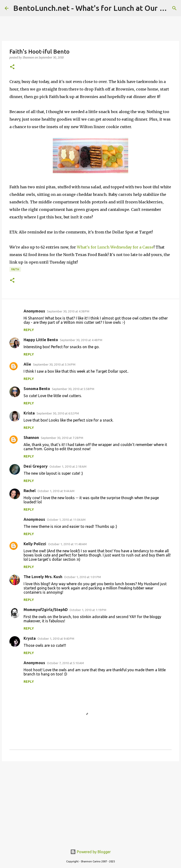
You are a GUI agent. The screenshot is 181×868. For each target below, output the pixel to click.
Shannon (31, 438)
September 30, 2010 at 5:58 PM (73, 389)
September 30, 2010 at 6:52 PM (58, 413)
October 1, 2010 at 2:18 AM (68, 466)
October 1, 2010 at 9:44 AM (56, 491)
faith (15, 269)
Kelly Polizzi (35, 544)
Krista (29, 413)
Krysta (30, 638)
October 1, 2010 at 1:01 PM (82, 577)
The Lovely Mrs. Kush (43, 577)
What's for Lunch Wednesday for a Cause (115, 247)
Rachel (30, 491)
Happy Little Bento (41, 340)
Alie (27, 364)
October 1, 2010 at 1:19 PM (88, 610)
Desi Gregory (36, 466)
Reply (29, 330)
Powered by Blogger (90, 852)
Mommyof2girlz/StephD (46, 610)
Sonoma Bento (37, 389)
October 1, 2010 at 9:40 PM (56, 639)
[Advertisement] (90, 801)
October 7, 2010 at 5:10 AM (65, 663)
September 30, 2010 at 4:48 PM (81, 340)
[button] (12, 67)
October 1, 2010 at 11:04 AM (66, 520)
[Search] (174, 8)
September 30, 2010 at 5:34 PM (54, 364)
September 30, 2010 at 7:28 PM (62, 438)
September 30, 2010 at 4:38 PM (68, 311)
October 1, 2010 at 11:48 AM (67, 544)
